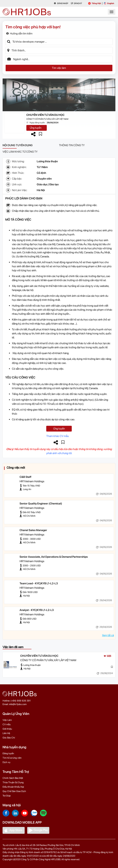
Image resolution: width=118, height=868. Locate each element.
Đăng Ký (76, 3)
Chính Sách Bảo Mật (13, 778)
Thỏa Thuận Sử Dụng (13, 782)
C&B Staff (25, 477)
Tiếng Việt (95, 3)
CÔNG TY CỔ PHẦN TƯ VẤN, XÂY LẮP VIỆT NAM (47, 119)
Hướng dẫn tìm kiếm (19, 33)
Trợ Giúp (7, 796)
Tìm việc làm (59, 68)
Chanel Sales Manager (33, 530)
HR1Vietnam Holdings (32, 481)
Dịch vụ (6, 762)
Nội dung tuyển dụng (18, 145)
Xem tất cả (108, 635)
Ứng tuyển (36, 128)
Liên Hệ (6, 733)
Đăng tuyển (8, 753)
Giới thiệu (7, 729)
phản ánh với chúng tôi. (59, 453)
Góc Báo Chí (9, 738)
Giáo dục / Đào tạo (48, 184)
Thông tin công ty (72, 145)
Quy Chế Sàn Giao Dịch (14, 791)
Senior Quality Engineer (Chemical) (41, 504)
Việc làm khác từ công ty (20, 152)
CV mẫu (7, 724)
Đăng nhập (61, 3)
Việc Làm (7, 720)
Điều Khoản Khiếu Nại (13, 787)
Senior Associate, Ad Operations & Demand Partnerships (54, 557)
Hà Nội (41, 190)
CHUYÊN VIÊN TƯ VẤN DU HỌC (45, 115)
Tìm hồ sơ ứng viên (12, 758)
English (109, 3)
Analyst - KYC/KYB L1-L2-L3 (37, 610)
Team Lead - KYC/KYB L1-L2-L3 (39, 583)
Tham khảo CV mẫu (57, 436)
